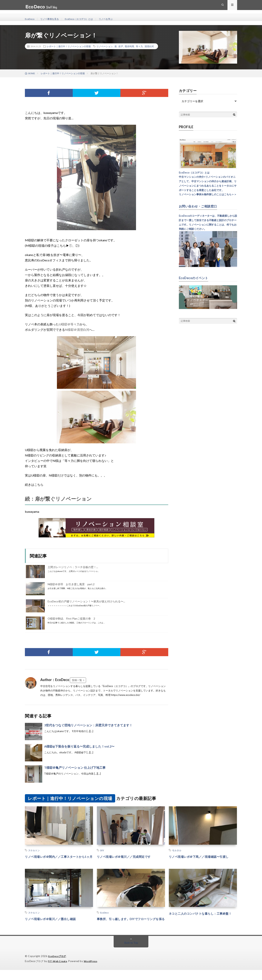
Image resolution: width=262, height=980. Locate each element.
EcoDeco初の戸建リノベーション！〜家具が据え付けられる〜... (86, 601)
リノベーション (105, 46)
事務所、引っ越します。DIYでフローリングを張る (130, 927)
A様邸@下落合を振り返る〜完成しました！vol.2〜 (79, 746)
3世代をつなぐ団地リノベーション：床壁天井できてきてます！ (88, 725)
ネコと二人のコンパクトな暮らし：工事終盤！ (203, 921)
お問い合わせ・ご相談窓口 (200, 206)
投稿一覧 (77, 680)
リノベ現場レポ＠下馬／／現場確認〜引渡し (203, 859)
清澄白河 (149, 46)
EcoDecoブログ (58, 967)
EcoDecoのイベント (195, 278)
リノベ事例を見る (52, 19)
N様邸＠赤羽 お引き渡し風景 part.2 (71, 584)
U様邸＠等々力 (69, 324)
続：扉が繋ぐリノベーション (58, 499)
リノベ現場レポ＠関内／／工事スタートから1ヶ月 (59, 859)
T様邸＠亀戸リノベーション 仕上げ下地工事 (75, 767)
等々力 (139, 46)
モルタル (177, 850)
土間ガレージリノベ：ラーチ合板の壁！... (73, 567)
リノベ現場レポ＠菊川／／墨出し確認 (55, 924)
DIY (102, 850)
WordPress (93, 971)
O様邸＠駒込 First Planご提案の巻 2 (71, 618)
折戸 (121, 46)
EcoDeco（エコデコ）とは (85, 19)
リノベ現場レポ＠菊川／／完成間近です (129, 856)
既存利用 (129, 46)
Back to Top (131, 953)
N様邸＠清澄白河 (77, 330)
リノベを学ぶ (116, 19)
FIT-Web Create (58, 971)
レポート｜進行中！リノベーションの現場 (69, 46)
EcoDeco (30, 19)
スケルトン (34, 850)
